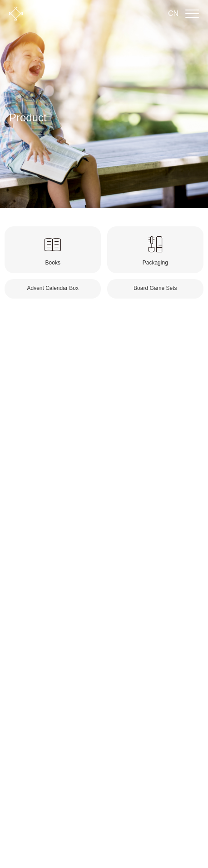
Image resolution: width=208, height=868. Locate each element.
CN (173, 13)
